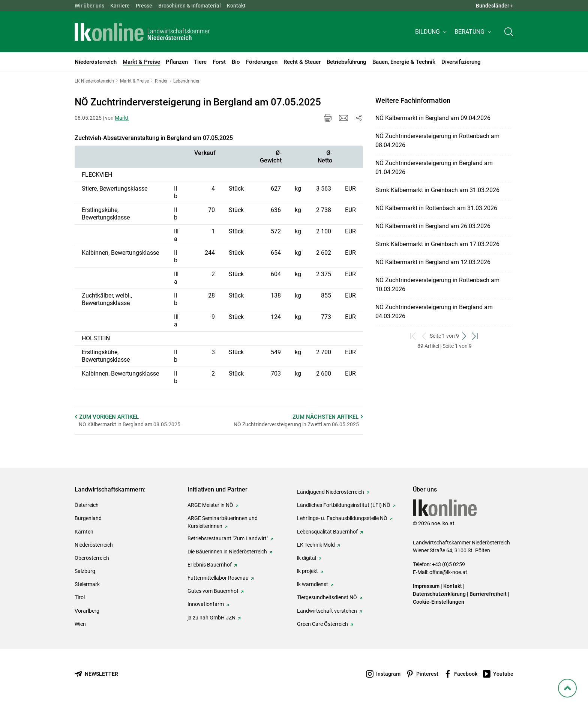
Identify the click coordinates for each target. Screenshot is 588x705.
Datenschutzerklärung (439, 594)
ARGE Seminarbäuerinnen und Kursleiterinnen (223, 522)
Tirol (80, 597)
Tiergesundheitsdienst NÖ (327, 597)
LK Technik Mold (316, 545)
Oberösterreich (92, 558)
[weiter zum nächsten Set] (464, 336)
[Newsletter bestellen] (96, 674)
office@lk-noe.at (448, 572)
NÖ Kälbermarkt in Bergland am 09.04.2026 (433, 118)
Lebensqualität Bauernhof (327, 532)
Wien (80, 624)
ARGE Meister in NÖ (210, 505)
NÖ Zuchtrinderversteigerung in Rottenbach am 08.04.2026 (437, 141)
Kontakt (236, 6)
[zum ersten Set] (413, 336)
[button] (432, 32)
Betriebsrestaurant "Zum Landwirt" (228, 538)
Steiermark (87, 584)
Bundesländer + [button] (495, 6)
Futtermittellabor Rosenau (218, 578)
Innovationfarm (206, 604)
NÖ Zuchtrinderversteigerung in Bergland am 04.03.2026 (434, 312)
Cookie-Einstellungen (439, 602)
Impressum (426, 586)
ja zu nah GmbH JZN (211, 618)
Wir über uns (89, 6)
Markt (122, 118)
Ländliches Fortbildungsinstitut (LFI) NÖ (344, 505)
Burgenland (88, 518)
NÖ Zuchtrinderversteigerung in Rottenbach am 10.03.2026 (437, 285)
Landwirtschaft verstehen (327, 611)
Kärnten (84, 532)
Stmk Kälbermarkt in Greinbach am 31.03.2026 (437, 190)
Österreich (87, 505)
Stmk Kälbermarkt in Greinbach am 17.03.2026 (437, 244)
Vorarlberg (87, 611)
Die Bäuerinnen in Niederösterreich (227, 552)
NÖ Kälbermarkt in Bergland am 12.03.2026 (433, 262)
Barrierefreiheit (488, 594)
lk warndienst (313, 584)
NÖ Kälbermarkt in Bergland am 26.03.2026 (433, 226)
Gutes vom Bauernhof (213, 591)
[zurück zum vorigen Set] (424, 336)
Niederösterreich (94, 545)
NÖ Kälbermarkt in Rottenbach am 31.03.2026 (436, 208)
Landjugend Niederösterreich (331, 492)
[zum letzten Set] (475, 336)
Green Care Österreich (322, 624)
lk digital (307, 558)
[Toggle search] (509, 32)
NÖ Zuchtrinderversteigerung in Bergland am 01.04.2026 (434, 168)
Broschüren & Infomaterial (190, 6)
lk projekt (307, 571)
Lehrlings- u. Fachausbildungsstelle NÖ (342, 518)
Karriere (120, 6)
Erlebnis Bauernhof (210, 565)
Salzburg (85, 571)
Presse (144, 6)
